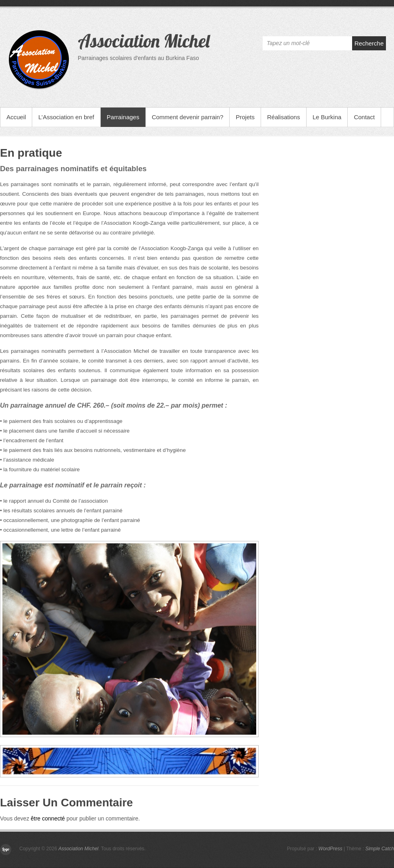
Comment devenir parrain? (188, 117)
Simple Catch (380, 849)
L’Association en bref (66, 117)
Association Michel (144, 41)
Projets (245, 117)
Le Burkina (327, 117)
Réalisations (284, 117)
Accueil (16, 117)
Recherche (369, 43)
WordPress (330, 849)
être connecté (48, 818)
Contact (364, 117)
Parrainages (123, 117)
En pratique (31, 153)
